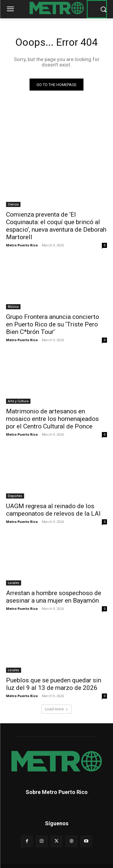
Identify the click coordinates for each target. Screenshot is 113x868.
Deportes (15, 496)
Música (13, 307)
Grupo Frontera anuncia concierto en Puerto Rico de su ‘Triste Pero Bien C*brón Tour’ (53, 324)
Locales (14, 583)
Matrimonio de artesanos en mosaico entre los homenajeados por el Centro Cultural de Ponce (52, 419)
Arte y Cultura (18, 401)
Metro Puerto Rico (22, 245)
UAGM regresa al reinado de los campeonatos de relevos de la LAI (53, 510)
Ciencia (13, 204)
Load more (56, 709)
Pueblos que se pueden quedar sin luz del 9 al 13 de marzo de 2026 (54, 684)
